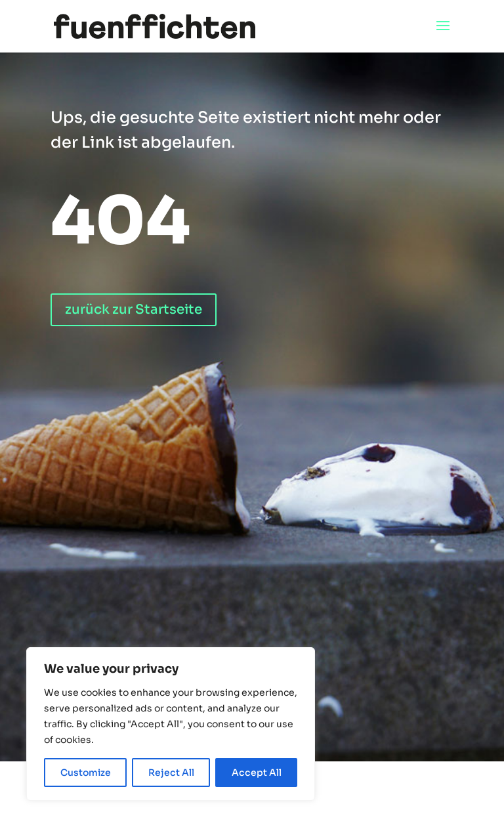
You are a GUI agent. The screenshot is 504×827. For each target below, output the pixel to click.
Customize (86, 773)
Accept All (257, 773)
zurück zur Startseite (134, 309)
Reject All (171, 773)
